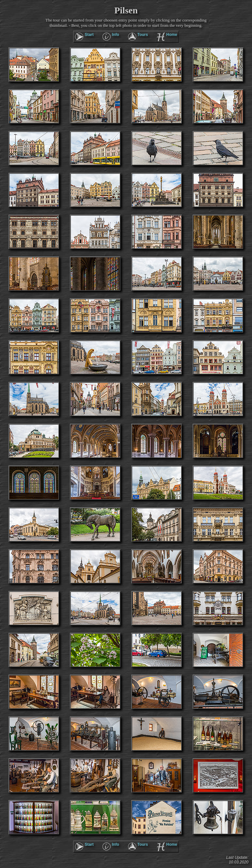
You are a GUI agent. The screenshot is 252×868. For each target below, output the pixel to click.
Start (89, 35)
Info (116, 35)
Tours (143, 35)
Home (172, 35)
